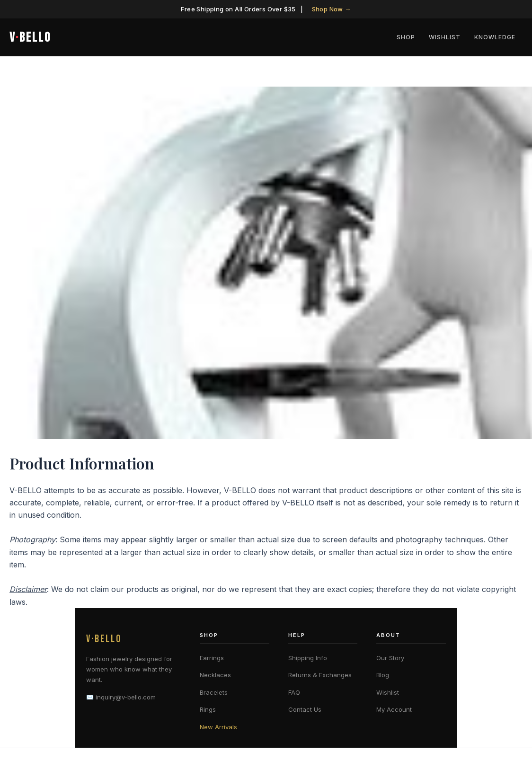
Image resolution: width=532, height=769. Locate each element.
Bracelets (214, 692)
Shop (412, 37)
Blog (383, 675)
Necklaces (215, 675)
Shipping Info (308, 658)
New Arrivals (218, 727)
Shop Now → (332, 9)
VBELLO (30, 38)
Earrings (212, 658)
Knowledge (496, 37)
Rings (208, 709)
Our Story (390, 658)
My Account (394, 709)
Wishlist (448, 37)
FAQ (294, 692)
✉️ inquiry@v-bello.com (121, 697)
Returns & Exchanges (320, 675)
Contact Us (305, 709)
